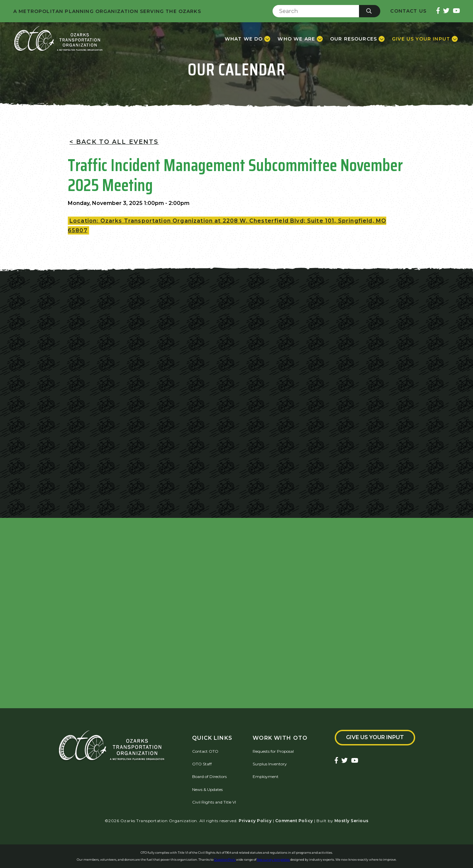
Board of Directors (209, 776)
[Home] (58, 39)
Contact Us (408, 11)
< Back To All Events (114, 142)
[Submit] (370, 11)
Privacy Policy (255, 821)
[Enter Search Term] (316, 11)
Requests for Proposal (273, 751)
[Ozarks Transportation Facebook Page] (438, 11)
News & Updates (207, 789)
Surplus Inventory (270, 764)
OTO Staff (202, 764)
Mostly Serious (352, 821)
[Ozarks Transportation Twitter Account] (446, 11)
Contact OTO (205, 751)
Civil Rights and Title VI (214, 802)
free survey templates (274, 860)
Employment (266, 776)
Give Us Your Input (375, 737)
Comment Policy (294, 821)
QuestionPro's (225, 860)
